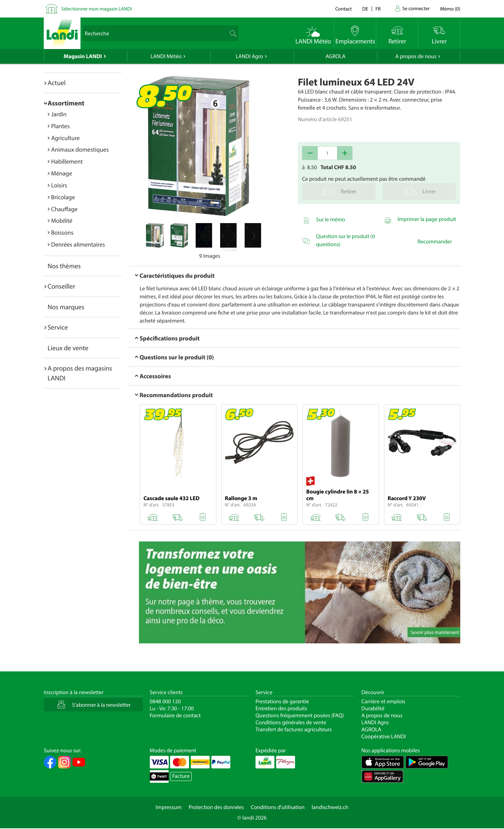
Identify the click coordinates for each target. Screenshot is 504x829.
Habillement (67, 161)
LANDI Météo (166, 56)
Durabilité (373, 709)
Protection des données (216, 807)
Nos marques (66, 307)
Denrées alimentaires (78, 244)
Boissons (62, 232)
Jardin (59, 114)
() (450, 9)
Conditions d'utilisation (278, 807)
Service (58, 327)
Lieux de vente (68, 348)
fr (378, 9)
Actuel (57, 83)
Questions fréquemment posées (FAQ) (300, 716)
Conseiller (61, 286)
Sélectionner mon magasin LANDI (97, 9)
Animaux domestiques (80, 149)
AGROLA (335, 56)
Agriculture (65, 138)
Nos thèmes (64, 266)
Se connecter (416, 8)
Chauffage (64, 209)
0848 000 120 (165, 702)
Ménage (62, 173)
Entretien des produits (281, 709)
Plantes (60, 126)
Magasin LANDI (83, 56)
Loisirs (59, 185)
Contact (344, 9)
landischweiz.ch (330, 807)
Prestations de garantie (282, 702)
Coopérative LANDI (384, 737)
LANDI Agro (249, 56)
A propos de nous (416, 56)
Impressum (169, 807)
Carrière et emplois (384, 702)
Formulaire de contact (175, 716)
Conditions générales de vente (291, 723)
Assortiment (66, 103)
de (365, 9)
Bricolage (63, 197)
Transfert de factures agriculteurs (294, 730)
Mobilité (62, 220)
